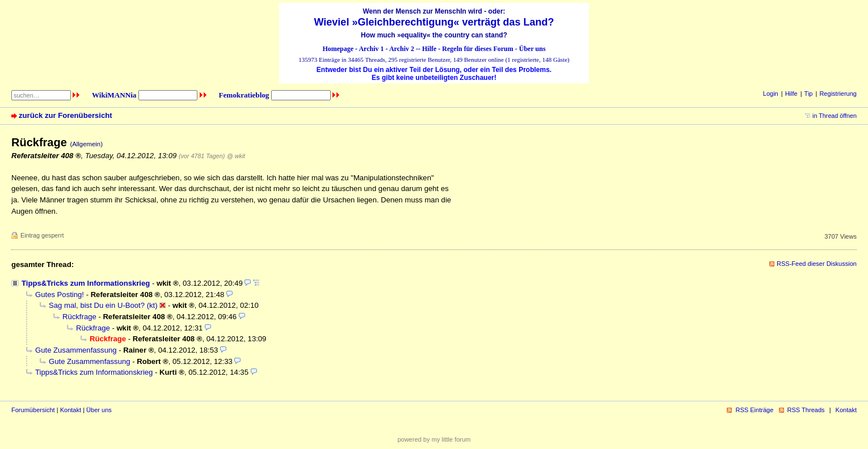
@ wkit (236, 156)
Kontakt (71, 410)
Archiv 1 (371, 49)
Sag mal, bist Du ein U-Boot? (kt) (103, 305)
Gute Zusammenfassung (76, 350)
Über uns (532, 49)
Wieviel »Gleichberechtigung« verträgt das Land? (434, 22)
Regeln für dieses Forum (477, 49)
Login (771, 94)
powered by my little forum (434, 439)
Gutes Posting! (60, 295)
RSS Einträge (754, 410)
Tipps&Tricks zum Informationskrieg (86, 283)
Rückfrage (79, 317)
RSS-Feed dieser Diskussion (817, 264)
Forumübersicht (33, 410)
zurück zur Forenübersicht (66, 115)
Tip (809, 94)
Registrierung (838, 94)
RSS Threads (806, 410)
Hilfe (429, 49)
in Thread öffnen (835, 116)
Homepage (338, 49)
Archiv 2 (402, 49)
